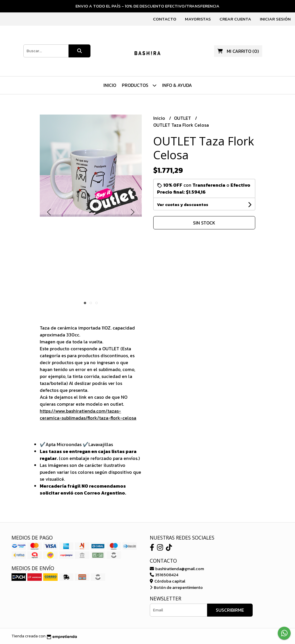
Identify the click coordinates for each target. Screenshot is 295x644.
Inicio (110, 85)
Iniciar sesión (275, 19)
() (238, 51)
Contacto (165, 19)
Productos (139, 85)
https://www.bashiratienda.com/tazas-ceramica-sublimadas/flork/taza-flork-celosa (88, 414)
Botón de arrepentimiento (176, 587)
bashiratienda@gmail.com (177, 569)
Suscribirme (230, 610)
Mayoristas (198, 19)
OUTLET (183, 118)
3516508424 (164, 575)
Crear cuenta (235, 19)
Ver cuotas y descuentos (183, 205)
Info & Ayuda (177, 85)
